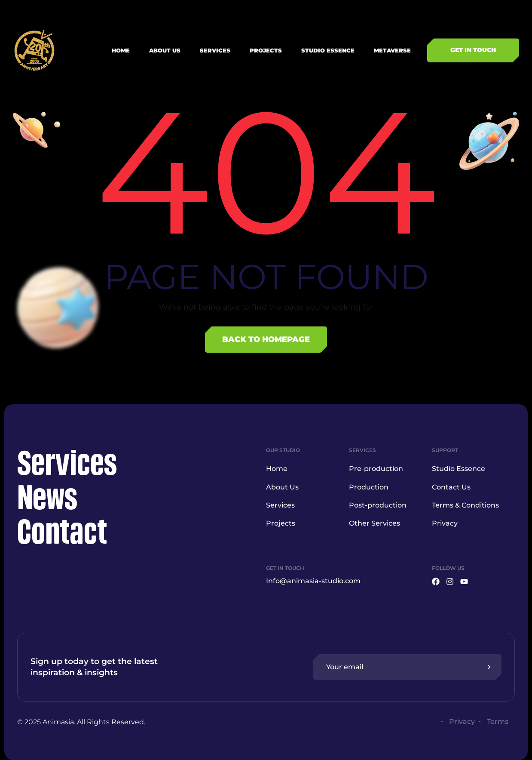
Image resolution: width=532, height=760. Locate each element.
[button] (473, 50)
